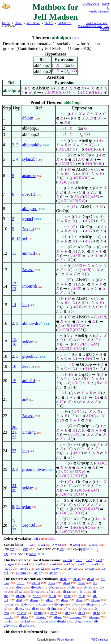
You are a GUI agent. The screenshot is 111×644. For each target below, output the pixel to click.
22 (14, 437)
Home (18, 23)
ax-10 (8, 568)
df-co (36, 609)
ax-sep (89, 568)
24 (14, 486)
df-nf (67, 583)
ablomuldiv (32, 145)
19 (14, 381)
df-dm (52, 609)
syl (25, 239)
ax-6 (53, 564)
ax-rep (73, 568)
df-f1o (9, 617)
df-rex (35, 592)
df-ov (58, 617)
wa (43, 545)
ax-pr (38, 573)
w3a (58, 545)
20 (14, 427)
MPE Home (33, 23)
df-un (52, 596)
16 (14, 344)
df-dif (37, 596)
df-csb (21, 596)
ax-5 (39, 564)
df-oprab (76, 617)
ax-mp (68, 560)
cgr (83, 549)
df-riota (41, 617)
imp (26, 305)
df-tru (21, 583)
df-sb (81, 583)
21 (14, 432)
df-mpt (59, 604)
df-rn (67, 609)
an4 (25, 399)
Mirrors (6, 23)
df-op (80, 600)
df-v (82, 592)
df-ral (19, 592)
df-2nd (25, 621)
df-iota (21, 613)
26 (18, 507)
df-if (19, 600)
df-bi (63, 579)
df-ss (82, 596)
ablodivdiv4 (32, 323)
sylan (27, 507)
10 (18, 239)
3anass (28, 270)
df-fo (97, 613)
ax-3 (99, 560)
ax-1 (79, 560)
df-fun (38, 613)
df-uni (96, 600)
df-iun (9, 604)
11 (14, 253)
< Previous (91, 4)
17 (14, 525)
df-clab (36, 587)
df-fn (54, 613)
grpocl (28, 219)
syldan (28, 342)
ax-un (53, 573)
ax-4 (25, 564)
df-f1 (82, 613)
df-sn (50, 600)
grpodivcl (30, 356)
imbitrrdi (30, 286)
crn (12, 549)
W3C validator (100, 640)
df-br (24, 604)
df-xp (90, 604)
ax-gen (9, 564)
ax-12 (40, 568)
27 (14, 530)
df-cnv (20, 609)
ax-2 (89, 560)
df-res (83, 609)
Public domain (66, 640)
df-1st (8, 621)
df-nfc (88, 587)
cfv (26, 549)
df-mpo (94, 617)
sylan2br (30, 159)
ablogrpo (30, 209)
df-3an (28, 118)
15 (14, 340)
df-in (67, 596)
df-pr (65, 600)
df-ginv (80, 621)
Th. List (49, 23)
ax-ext (56, 568)
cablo (32, 554)
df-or (91, 579)
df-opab (41, 604)
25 (14, 490)
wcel (95, 545)
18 (14, 366)
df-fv (25, 617)
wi (31, 545)
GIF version (105, 28)
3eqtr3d (29, 525)
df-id (75, 604)
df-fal (36, 583)
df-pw (34, 600)
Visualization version (90, 26)
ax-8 (81, 564)
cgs (6, 554)
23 (14, 451)
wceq (76, 545)
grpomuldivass (35, 469)
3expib (28, 229)
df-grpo (43, 621)
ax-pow (21, 573)
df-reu (51, 592)
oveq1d (29, 194)
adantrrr (29, 176)
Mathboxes (65, 23)
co (62, 549)
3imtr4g (29, 432)
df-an (77, 579)
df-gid (62, 621)
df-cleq (54, 587)
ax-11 (24, 568)
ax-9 (95, 564)
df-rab (67, 592)
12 (14, 284)
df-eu (20, 587)
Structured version (97, 23)
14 (14, 305)
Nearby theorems (99, 12)
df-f (68, 613)
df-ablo (24, 626)
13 (14, 289)
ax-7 (67, 564)
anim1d (29, 253)
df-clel (71, 587)
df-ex (52, 583)
